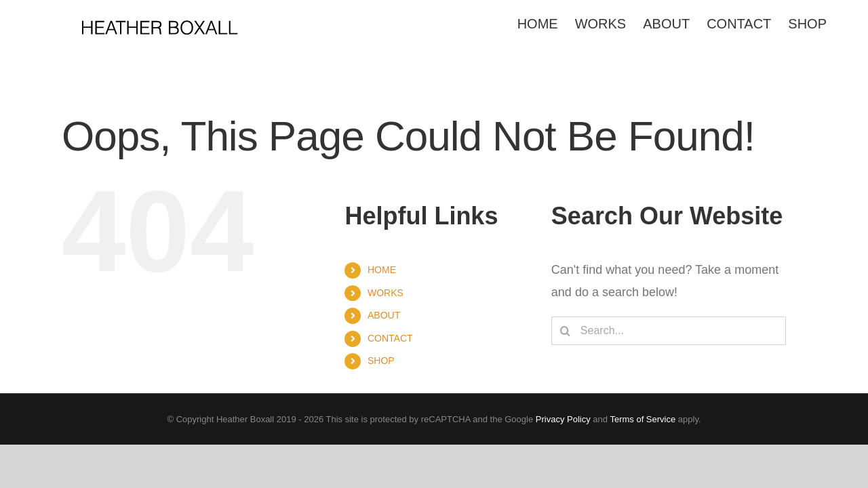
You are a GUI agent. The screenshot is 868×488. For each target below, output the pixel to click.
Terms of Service (643, 419)
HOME (382, 270)
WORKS (386, 293)
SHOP (381, 361)
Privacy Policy (563, 419)
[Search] (566, 331)
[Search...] (669, 331)
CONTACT (390, 338)
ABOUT (384, 315)
